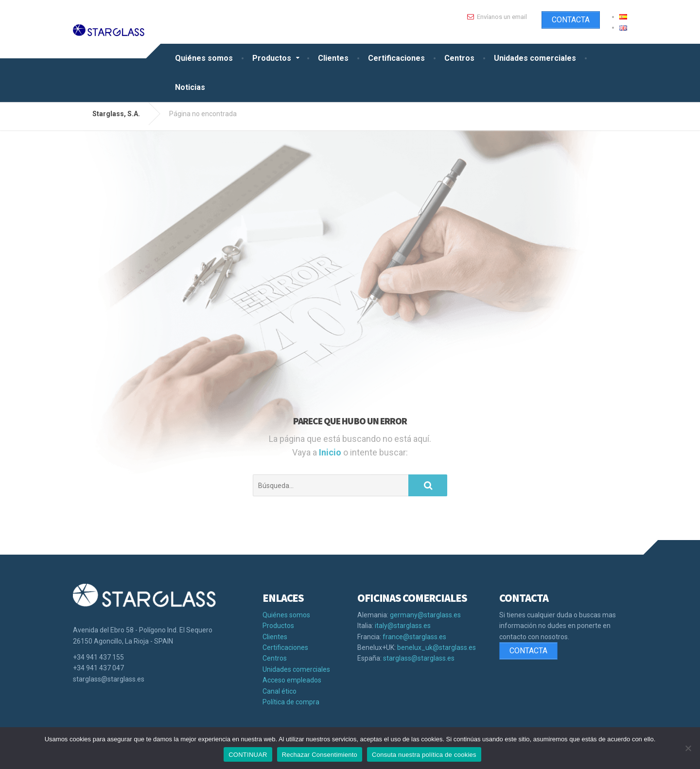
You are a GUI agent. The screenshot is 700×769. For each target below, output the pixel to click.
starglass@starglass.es (419, 658)
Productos (272, 58)
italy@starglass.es (403, 626)
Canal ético (280, 691)
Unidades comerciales (535, 58)
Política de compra (291, 702)
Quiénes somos (204, 58)
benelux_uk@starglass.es (437, 647)
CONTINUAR (248, 755)
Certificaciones (396, 58)
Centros (459, 58)
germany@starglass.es (425, 615)
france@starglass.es (414, 637)
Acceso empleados (292, 680)
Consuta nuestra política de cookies (424, 755)
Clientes (333, 58)
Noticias (190, 87)
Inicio (331, 452)
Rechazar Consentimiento (320, 755)
